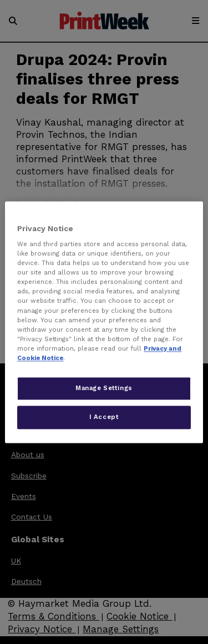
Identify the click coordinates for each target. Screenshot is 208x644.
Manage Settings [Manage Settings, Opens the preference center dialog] (104, 388)
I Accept (104, 417)
